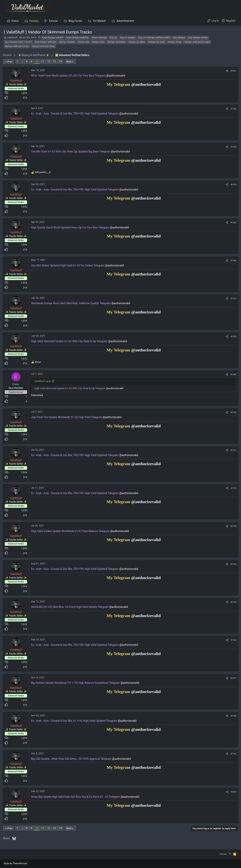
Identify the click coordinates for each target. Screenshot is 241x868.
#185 (233, 222)
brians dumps (99, 38)
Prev (11, 62)
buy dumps (179, 38)
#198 (233, 716)
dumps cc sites (137, 42)
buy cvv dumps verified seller (154, 38)
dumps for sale (156, 42)
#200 (233, 792)
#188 (233, 336)
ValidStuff (12, 38)
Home (223, 854)
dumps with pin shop (43, 46)
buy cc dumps (128, 38)
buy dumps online (198, 38)
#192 (233, 488)
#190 (233, 412)
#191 (233, 450)
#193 (233, 526)
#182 (233, 109)
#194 (233, 564)
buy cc (113, 38)
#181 (233, 71)
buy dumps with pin (46, 42)
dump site (83, 42)
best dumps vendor (53, 38)
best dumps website (77, 38)
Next (70, 62)
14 (61, 61)
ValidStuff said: (43, 381)
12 (49, 61)
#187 (233, 298)
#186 (233, 260)
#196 (233, 640)
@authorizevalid (117, 76)
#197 (233, 678)
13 (55, 61)
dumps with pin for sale (197, 42)
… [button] (23, 61)
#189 (233, 374)
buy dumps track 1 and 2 (18, 42)
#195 (233, 602)
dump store (98, 42)
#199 (233, 754)
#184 (233, 185)
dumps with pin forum (17, 46)
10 (38, 61)
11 (44, 61)
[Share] (226, 71)
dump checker (67, 42)
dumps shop (174, 42)
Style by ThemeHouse (16, 863)
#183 (233, 147)
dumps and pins (116, 42)
